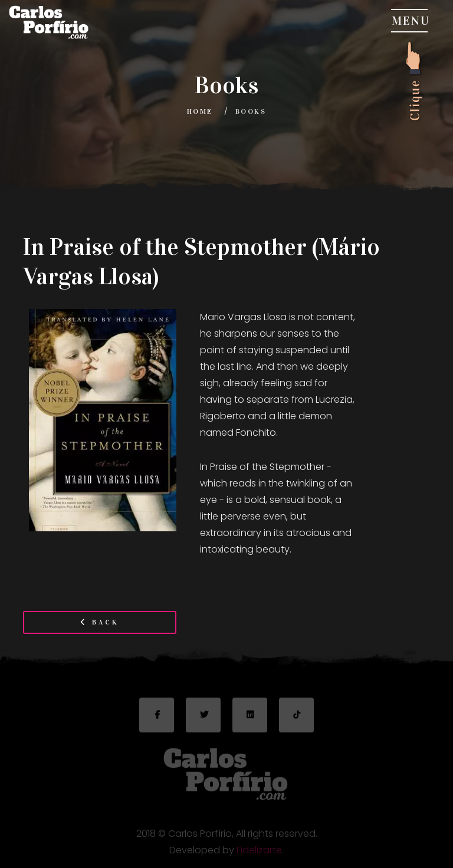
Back (100, 622)
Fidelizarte (259, 853)
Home (200, 111)
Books (251, 111)
